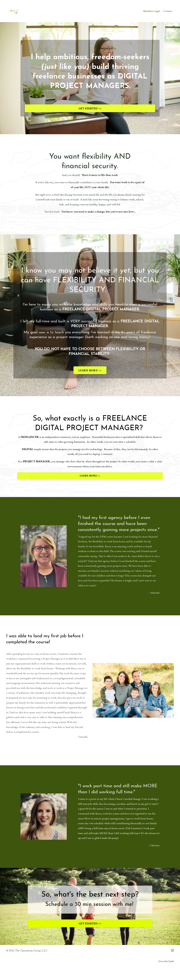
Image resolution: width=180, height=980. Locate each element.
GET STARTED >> (90, 109)
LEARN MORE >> (90, 372)
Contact (168, 11)
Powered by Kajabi (166, 975)
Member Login (151, 11)
